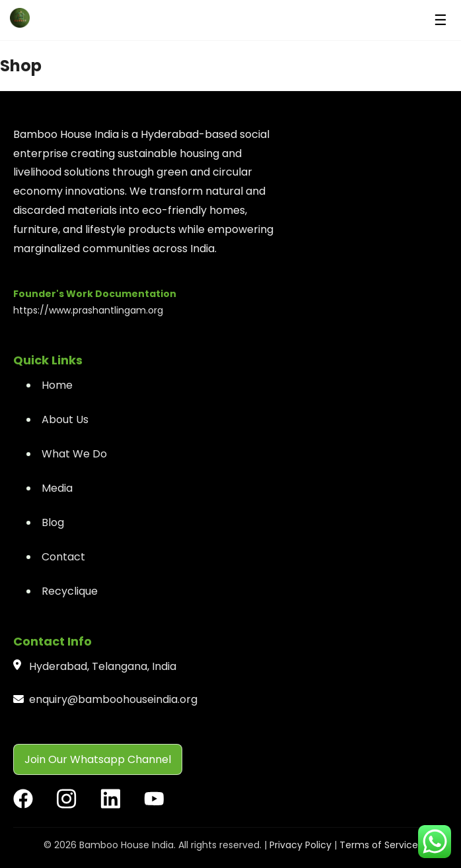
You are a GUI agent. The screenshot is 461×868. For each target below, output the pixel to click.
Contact (63, 557)
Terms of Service (379, 845)
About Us (65, 419)
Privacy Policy (301, 845)
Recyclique (70, 591)
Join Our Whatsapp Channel (98, 759)
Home (57, 385)
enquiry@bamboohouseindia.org (113, 699)
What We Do (74, 454)
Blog (53, 522)
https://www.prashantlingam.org (88, 310)
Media (57, 488)
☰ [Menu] (441, 20)
